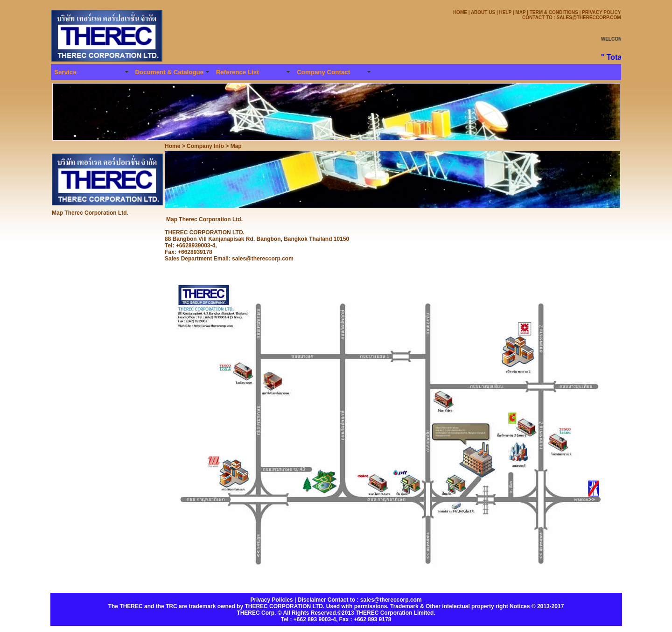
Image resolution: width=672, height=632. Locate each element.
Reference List (238, 72)
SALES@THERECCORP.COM (588, 18)
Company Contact (323, 72)
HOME (460, 12)
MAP (520, 12)
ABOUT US (483, 12)
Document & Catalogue (169, 72)
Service (65, 72)
